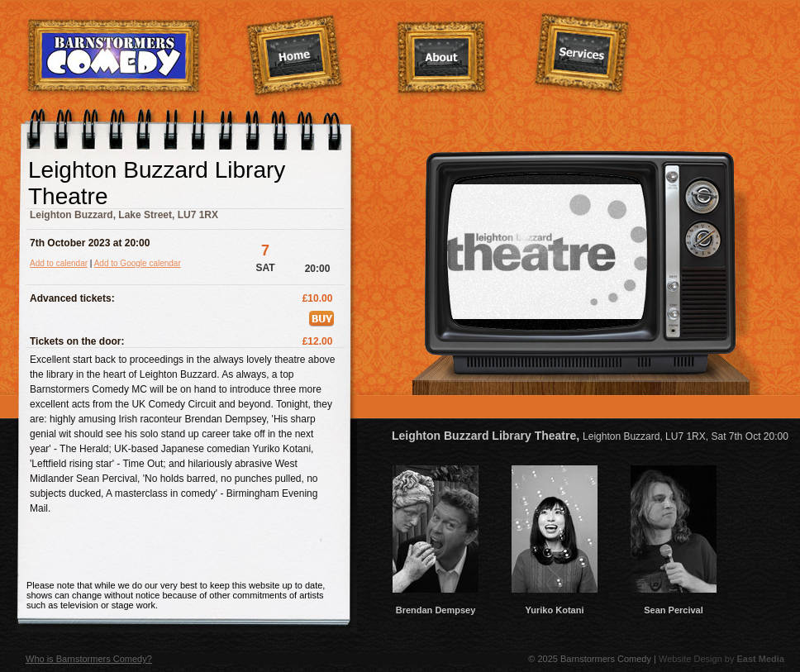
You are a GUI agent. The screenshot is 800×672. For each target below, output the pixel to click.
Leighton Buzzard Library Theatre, (590, 436)
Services (582, 55)
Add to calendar (59, 263)
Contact (725, 55)
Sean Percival (674, 605)
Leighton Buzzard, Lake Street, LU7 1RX (124, 215)
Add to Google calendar (138, 263)
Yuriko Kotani (555, 605)
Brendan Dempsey (436, 605)
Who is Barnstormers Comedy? (89, 659)
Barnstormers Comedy (114, 57)
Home (295, 57)
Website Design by (721, 659)
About (442, 59)
